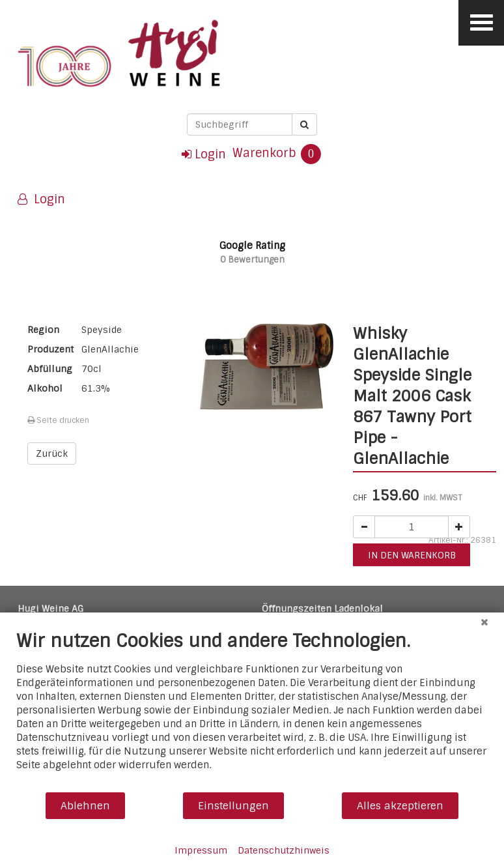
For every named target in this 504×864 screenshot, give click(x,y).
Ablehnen (85, 806)
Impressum (201, 850)
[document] (252, 711)
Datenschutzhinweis (284, 850)
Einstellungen (233, 806)
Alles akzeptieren (400, 806)
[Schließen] (484, 622)
